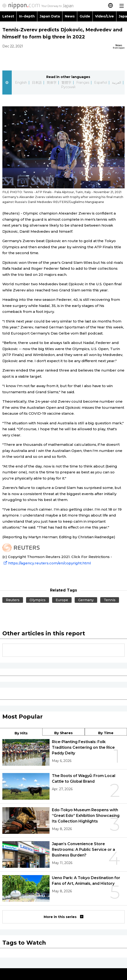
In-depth (27, 16)
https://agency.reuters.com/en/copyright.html (47, 563)
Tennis (110, 600)
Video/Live (104, 16)
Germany (86, 600)
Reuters (13, 600)
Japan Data (50, 16)
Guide (85, 16)
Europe (62, 600)
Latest (8, 16)
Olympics (38, 600)
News (70, 16)
